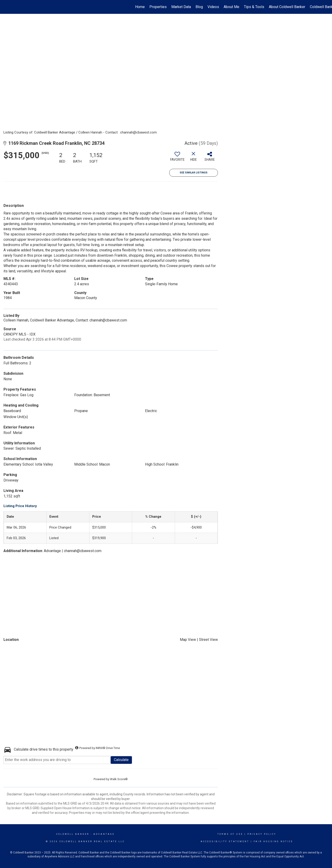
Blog (199, 7)
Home (140, 7)
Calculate (121, 760)
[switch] (177, 158)
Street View (208, 640)
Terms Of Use (230, 834)
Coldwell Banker (73, 834)
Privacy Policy (262, 834)
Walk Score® (119, 779)
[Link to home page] (6, 7)
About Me (231, 7)
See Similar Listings (194, 173)
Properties (158, 7)
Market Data (181, 7)
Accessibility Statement (225, 841)
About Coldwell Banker (287, 7)
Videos (213, 7)
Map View (188, 640)
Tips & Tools (254, 7)
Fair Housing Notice (273, 841)
